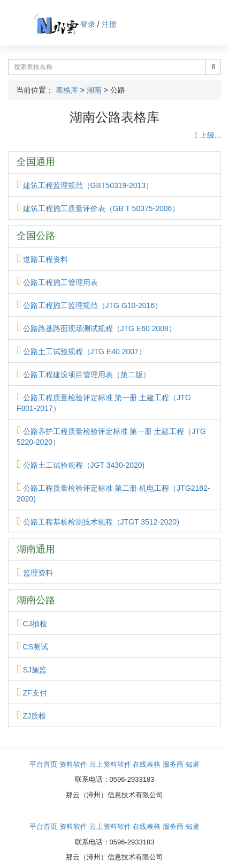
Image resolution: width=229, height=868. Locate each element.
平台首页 (43, 764)
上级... (208, 135)
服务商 (173, 764)
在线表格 (147, 764)
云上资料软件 (110, 764)
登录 (88, 24)
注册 (109, 24)
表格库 (67, 90)
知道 (193, 764)
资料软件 (73, 764)
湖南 (94, 90)
